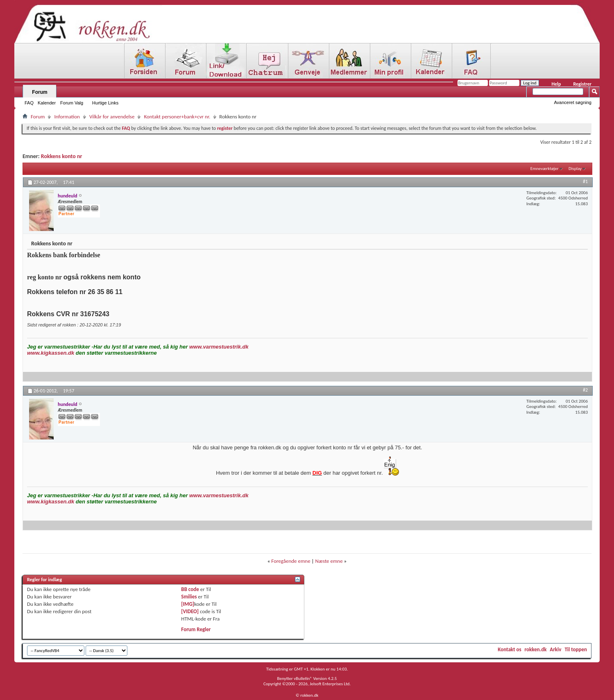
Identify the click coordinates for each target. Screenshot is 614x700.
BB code (190, 589)
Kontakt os (509, 649)
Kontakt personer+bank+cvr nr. (177, 117)
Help (556, 84)
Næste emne (329, 561)
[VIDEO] (190, 611)
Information (67, 117)
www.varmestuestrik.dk (219, 347)
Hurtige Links (105, 103)
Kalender (47, 103)
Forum (40, 92)
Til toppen (576, 649)
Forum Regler (196, 629)
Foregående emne (291, 561)
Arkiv (555, 649)
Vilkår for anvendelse (112, 117)
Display (575, 169)
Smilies (189, 597)
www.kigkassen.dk (51, 353)
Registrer (582, 84)
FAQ (29, 103)
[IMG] (188, 604)
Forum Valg (72, 103)
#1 (585, 181)
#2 (585, 390)
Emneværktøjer (545, 169)
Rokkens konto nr (62, 156)
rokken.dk (536, 649)
